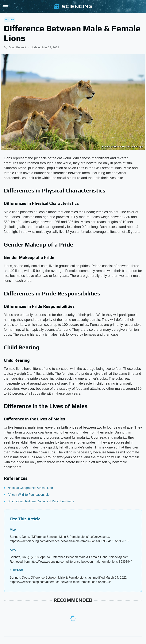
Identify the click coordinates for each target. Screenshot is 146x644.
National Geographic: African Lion (30, 488)
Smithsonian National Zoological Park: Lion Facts (41, 501)
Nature (10, 20)
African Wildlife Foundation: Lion (29, 495)
